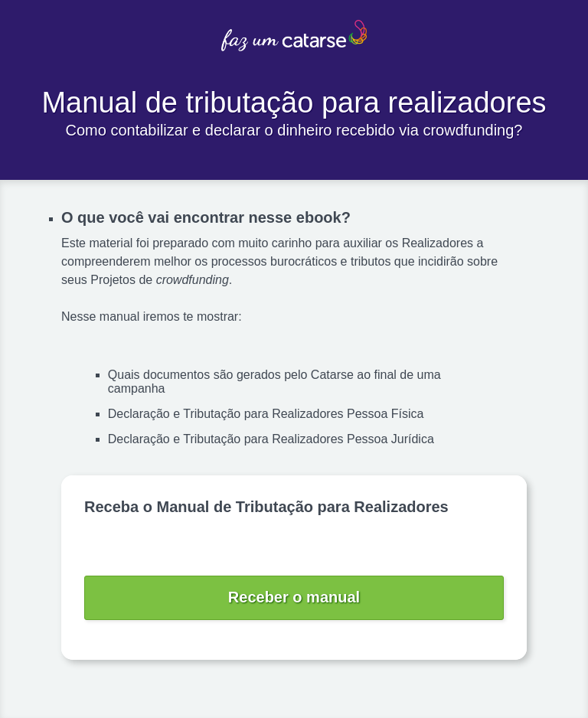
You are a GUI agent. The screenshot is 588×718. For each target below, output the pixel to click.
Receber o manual (294, 597)
